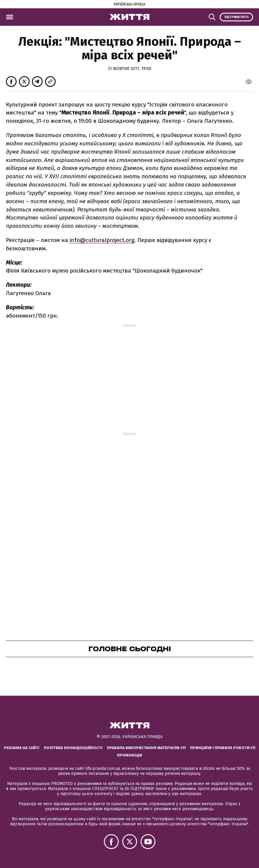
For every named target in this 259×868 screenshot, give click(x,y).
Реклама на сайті (22, 748)
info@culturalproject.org (102, 240)
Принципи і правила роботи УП (223, 748)
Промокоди (129, 755)
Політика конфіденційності (73, 748)
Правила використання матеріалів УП (146, 748)
